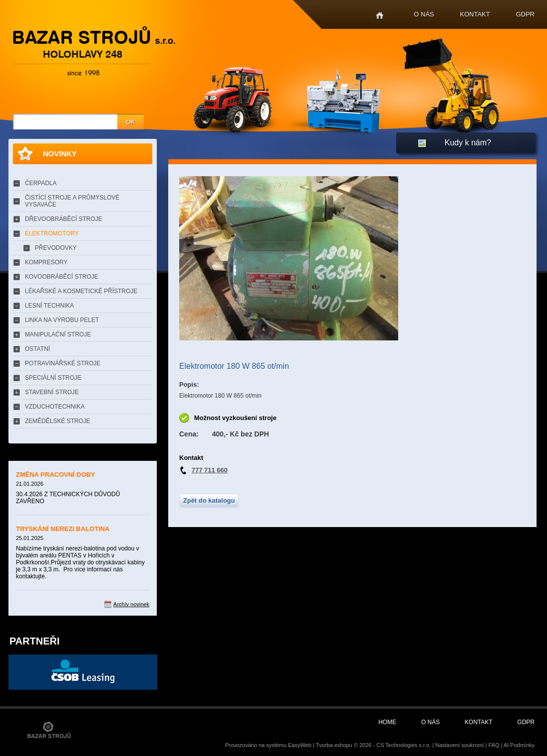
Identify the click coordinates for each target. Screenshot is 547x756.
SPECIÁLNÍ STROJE (53, 378)
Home (380, 16)
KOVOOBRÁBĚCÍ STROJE (61, 277)
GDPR (525, 14)
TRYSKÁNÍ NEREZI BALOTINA (63, 529)
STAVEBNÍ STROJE (52, 392)
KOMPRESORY (46, 262)
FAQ (494, 745)
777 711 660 (210, 470)
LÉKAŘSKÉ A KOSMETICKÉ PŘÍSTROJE (81, 291)
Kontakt (475, 14)
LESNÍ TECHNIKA (49, 306)
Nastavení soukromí (459, 745)
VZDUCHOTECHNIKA (55, 407)
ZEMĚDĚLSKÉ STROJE (57, 421)
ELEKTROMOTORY (52, 233)
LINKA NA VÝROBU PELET (62, 320)
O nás (424, 14)
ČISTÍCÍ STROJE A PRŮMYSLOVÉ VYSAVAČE (72, 201)
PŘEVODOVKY (56, 248)
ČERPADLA (41, 183)
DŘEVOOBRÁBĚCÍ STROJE (63, 219)
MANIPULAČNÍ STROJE (58, 334)
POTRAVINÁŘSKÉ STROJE (63, 363)
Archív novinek (131, 604)
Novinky (60, 154)
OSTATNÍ (37, 349)
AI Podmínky (519, 745)
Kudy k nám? (468, 143)
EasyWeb (300, 745)
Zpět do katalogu (209, 500)
